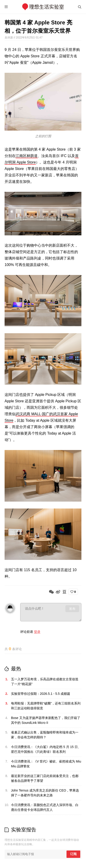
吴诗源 (9, 38)
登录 (37, 632)
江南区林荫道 (27, 156)
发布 (72, 609)
